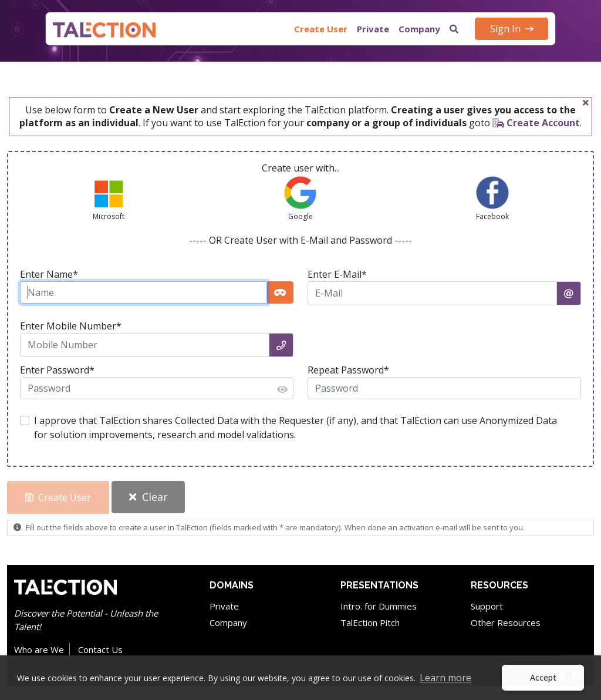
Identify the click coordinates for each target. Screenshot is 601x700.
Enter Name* (49, 274)
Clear (148, 497)
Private (373, 29)
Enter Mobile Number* (71, 326)
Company (419, 29)
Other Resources (506, 622)
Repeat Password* (348, 370)
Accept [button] (543, 677)
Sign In (512, 29)
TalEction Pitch (370, 622)
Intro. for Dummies (379, 606)
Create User (321, 29)
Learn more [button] (445, 678)
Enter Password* (57, 370)
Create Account (536, 123)
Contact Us (100, 649)
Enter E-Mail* (337, 274)
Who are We (39, 649)
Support (487, 606)
